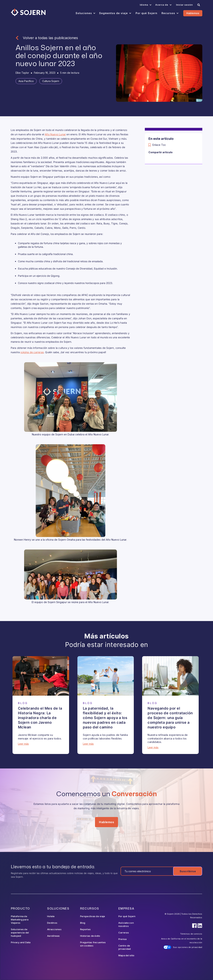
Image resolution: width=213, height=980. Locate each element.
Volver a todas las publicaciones (50, 38)
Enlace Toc (159, 145)
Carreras (124, 933)
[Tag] (26, 81)
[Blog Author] (22, 73)
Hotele (51, 916)
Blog (83, 923)
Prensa (123, 939)
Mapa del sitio (126, 955)
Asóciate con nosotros (126, 924)
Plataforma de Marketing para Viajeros (20, 920)
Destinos (52, 923)
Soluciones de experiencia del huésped (20, 933)
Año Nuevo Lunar (55, 134)
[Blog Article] (41, 676)
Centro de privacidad (125, 947)
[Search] (199, 5)
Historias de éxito (90, 936)
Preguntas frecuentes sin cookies (93, 944)
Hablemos (193, 13)
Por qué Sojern (127, 916)
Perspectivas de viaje (93, 916)
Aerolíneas (53, 936)
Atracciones (54, 929)
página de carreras (32, 352)
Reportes (85, 929)
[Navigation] (28, 12)
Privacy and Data (21, 942)
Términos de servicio (191, 934)
